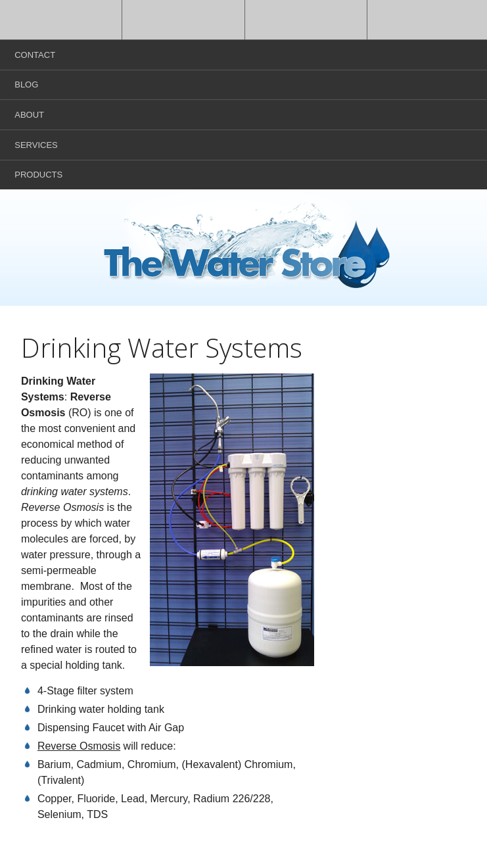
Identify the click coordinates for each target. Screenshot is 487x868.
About (29, 115)
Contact (35, 55)
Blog (26, 84)
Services (36, 145)
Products (38, 175)
